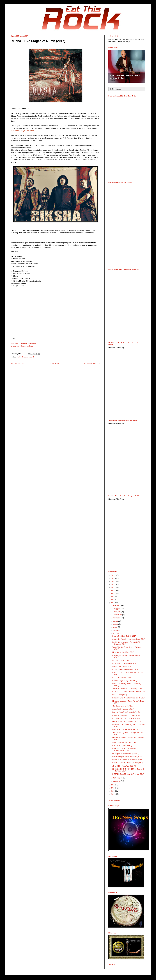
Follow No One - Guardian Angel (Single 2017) (129, 698)
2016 (113, 785)
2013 (113, 794)
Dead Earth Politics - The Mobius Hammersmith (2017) (124, 750)
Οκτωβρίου (117, 612)
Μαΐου (115, 627)
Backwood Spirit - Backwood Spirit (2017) (127, 757)
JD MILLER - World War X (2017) (124, 766)
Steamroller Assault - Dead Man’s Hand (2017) (129, 639)
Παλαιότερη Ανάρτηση (92, 363)
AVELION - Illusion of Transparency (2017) (127, 689)
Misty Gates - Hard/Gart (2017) (123, 652)
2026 (113, 575)
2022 (113, 587)
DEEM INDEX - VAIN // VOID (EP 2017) (126, 718)
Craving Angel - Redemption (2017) (125, 663)
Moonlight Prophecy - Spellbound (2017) (127, 721)
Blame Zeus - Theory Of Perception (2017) (127, 760)
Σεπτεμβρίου (117, 615)
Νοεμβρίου (117, 609)
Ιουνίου (116, 624)
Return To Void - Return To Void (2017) (126, 715)
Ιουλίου (116, 621)
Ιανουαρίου (117, 781)
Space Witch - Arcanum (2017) (123, 709)
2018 (113, 600)
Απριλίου (116, 630)
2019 (113, 597)
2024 (113, 581)
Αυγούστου (117, 618)
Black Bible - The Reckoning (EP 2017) (126, 729)
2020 (113, 594)
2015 (113, 788)
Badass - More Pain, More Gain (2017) (126, 712)
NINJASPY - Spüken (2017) (122, 746)
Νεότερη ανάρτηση (18, 363)
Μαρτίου (116, 633)
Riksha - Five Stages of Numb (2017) (125, 669)
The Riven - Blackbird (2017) (122, 706)
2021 (113, 591)
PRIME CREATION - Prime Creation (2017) (128, 763)
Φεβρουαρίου (118, 778)
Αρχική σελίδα (54, 363)
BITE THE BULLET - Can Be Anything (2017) (128, 774)
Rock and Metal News (29, 357)
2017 (113, 603)
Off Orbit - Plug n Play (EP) (122, 660)
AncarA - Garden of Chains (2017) (124, 742)
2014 (113, 791)
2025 (113, 578)
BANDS (19, 357)
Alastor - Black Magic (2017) (122, 666)
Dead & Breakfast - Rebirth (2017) (124, 636)
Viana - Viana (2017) (120, 695)
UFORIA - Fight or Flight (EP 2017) (125, 681)
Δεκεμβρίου (117, 606)
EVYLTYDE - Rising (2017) (122, 677)
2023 (113, 584)
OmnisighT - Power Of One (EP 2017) (126, 754)
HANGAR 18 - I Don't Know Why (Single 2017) (129, 692)
